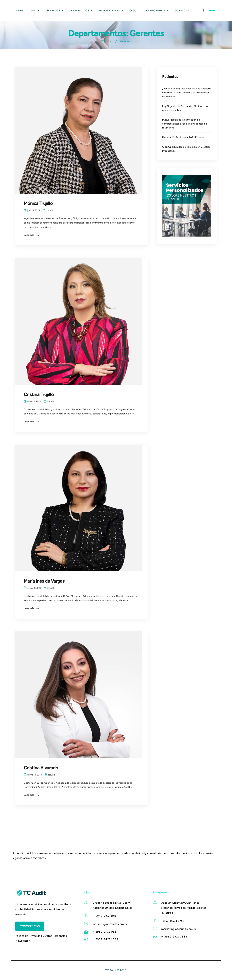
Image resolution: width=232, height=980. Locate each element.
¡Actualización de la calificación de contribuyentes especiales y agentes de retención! (185, 124)
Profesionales (109, 10)
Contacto (182, 10)
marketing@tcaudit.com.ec (179, 929)
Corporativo (156, 10)
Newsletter (23, 941)
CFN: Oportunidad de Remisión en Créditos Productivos (186, 149)
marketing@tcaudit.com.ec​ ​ (110, 924)
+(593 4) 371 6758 (173, 921)
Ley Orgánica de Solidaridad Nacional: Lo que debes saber (185, 108)
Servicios (53, 10)
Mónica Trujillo (38, 203)
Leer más (29, 235)
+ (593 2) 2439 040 (104, 916)
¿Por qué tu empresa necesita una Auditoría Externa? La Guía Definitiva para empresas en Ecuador (187, 92)
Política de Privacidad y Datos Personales (41, 936)
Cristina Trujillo (39, 394)
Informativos (79, 10)
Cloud (134, 10)
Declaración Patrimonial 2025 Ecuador (183, 137)
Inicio (35, 10)
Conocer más (30, 926)
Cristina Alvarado (41, 768)
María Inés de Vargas (44, 581)
